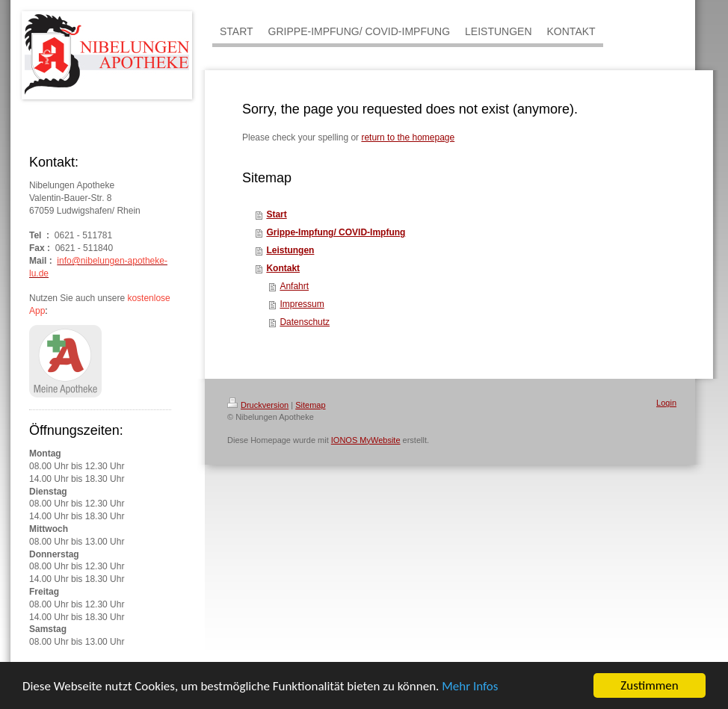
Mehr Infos (470, 687)
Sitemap (310, 405)
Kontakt (283, 268)
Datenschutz (305, 322)
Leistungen (290, 250)
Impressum (302, 304)
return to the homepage (408, 137)
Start (276, 214)
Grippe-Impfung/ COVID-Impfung (336, 232)
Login (666, 403)
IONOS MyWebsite (366, 440)
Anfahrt (294, 286)
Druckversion (258, 405)
